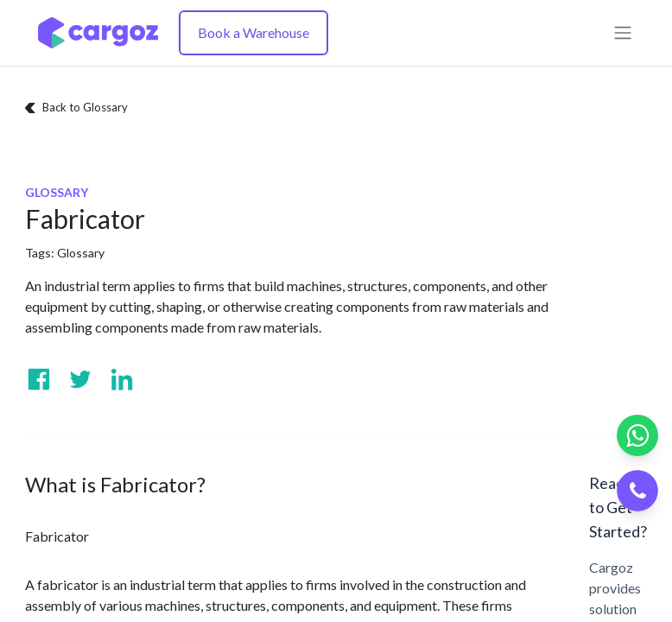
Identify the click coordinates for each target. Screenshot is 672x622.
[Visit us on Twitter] (80, 379)
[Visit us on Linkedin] (122, 379)
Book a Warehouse (254, 32)
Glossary (81, 253)
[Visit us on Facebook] (39, 379)
